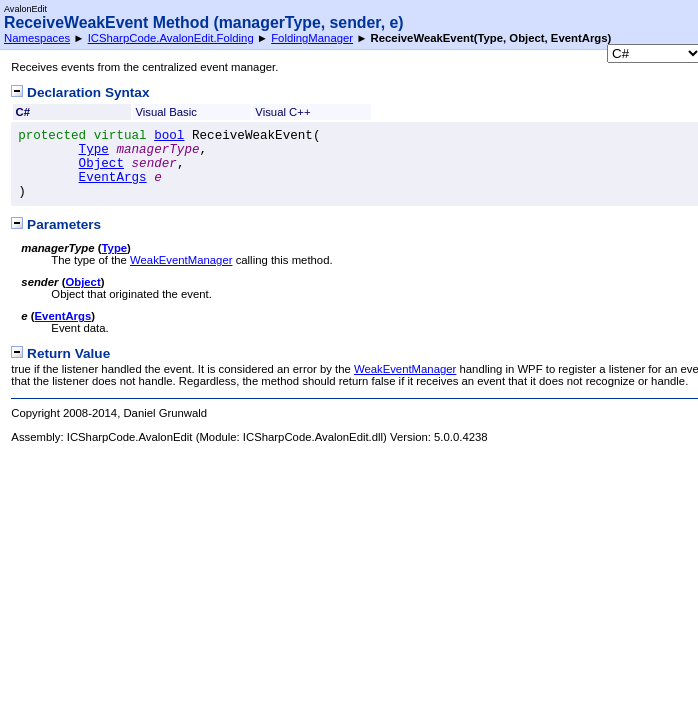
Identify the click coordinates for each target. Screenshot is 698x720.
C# (23, 112)
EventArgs (113, 178)
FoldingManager (312, 38)
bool (169, 136)
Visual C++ (282, 112)
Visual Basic (166, 112)
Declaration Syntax (80, 92)
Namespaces (37, 38)
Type (94, 150)
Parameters (56, 224)
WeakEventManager (181, 260)
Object (101, 164)
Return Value (60, 353)
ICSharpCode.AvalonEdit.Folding (171, 38)
